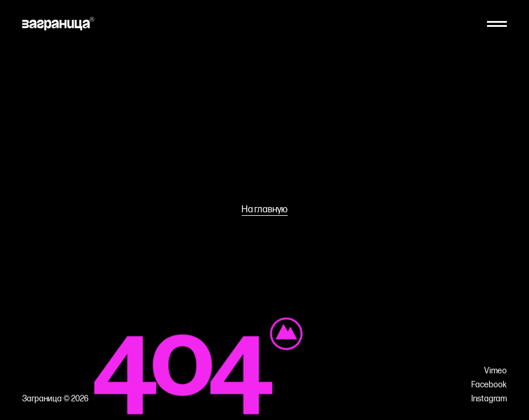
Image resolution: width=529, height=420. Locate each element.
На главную (264, 210)
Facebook (489, 385)
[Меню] (497, 24)
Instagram (489, 399)
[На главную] (58, 24)
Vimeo (495, 371)
